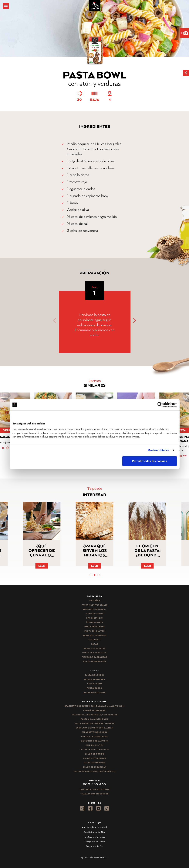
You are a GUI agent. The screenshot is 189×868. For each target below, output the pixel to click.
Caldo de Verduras (95, 758)
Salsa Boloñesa (95, 675)
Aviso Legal (94, 823)
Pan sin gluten (95, 745)
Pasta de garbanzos (94, 653)
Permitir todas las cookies (150, 461)
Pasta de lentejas (94, 648)
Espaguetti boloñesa (94, 732)
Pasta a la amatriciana (94, 719)
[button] (186, 73)
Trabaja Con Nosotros (94, 794)
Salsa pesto (95, 684)
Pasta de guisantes (95, 661)
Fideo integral (95, 614)
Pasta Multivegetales (95, 605)
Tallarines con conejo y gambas (95, 723)
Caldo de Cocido (95, 754)
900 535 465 (94, 784)
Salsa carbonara (94, 679)
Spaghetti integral (94, 609)
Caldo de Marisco (95, 763)
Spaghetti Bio (95, 618)
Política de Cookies (94, 837)
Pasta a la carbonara (94, 737)
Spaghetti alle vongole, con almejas (95, 715)
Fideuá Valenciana (94, 710)
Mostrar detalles (159, 450)
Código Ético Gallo (94, 841)
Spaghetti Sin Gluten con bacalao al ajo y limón (94, 706)
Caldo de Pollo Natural (94, 750)
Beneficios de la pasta (95, 741)
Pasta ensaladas (95, 627)
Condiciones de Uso (94, 832)
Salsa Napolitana (95, 692)
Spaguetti (94, 640)
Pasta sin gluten (95, 631)
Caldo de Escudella (95, 767)
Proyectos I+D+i (95, 846)
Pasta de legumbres (95, 635)
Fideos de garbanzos (94, 657)
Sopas (95, 644)
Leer (42, 566)
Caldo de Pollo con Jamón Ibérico (95, 771)
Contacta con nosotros (95, 789)
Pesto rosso (94, 688)
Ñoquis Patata (95, 622)
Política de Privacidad (95, 827)
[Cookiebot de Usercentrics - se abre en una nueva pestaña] (160, 405)
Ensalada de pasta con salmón (94, 728)
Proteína (95, 601)
